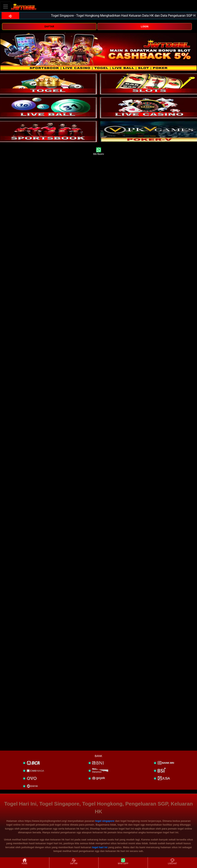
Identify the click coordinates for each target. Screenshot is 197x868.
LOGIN (145, 27)
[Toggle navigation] (6, 6)
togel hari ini (100, 847)
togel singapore (105, 821)
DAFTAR (49, 27)
